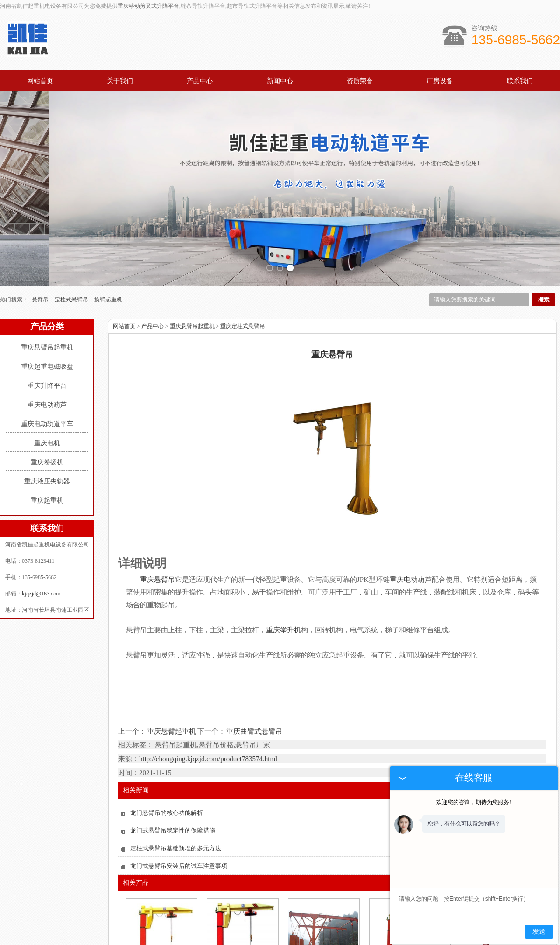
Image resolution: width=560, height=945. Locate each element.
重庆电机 (47, 367)
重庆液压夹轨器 (47, 406)
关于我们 (120, 81)
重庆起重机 (47, 425)
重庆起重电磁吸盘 (47, 291)
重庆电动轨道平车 (47, 348)
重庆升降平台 (47, 310)
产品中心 (200, 81)
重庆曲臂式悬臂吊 (254, 656)
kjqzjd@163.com (41, 518)
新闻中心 (280, 81)
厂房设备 (440, 81)
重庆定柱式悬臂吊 (243, 251)
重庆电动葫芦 (47, 329)
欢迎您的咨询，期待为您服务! (474, 802)
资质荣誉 (360, 81)
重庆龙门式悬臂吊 (242, 903)
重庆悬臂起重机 (172, 656)
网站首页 (40, 81)
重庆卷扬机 (47, 387)
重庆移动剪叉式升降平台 (148, 6)
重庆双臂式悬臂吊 (323, 903)
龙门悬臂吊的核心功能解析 (167, 738)
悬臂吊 (41, 224)
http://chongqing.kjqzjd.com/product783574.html (208, 684)
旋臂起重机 (108, 224)
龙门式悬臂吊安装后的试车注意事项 (179, 791)
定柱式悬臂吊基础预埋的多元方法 (176, 773)
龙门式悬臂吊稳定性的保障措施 (173, 755)
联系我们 (520, 81)
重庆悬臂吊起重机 (47, 272)
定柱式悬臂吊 (72, 224)
